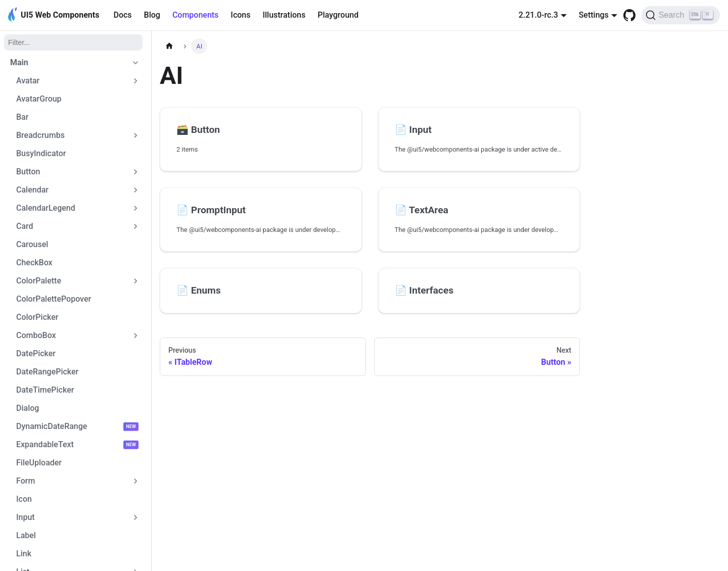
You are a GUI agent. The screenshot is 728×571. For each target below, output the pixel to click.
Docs (122, 15)
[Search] (681, 15)
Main (19, 62)
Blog (152, 15)
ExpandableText (45, 444)
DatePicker (36, 353)
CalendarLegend (46, 208)
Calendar (32, 190)
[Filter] (73, 42)
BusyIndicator (41, 153)
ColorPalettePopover (54, 299)
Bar (22, 117)
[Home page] (169, 46)
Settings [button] (594, 15)
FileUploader (39, 463)
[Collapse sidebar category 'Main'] (135, 63)
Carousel (32, 244)
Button (28, 172)
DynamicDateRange (52, 426)
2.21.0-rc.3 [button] (538, 15)
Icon (24, 499)
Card (25, 226)
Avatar (28, 81)
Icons (240, 15)
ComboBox (36, 335)
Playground (338, 15)
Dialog (28, 408)
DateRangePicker (47, 372)
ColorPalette (39, 281)
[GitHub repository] (629, 15)
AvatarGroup (39, 99)
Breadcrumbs (40, 135)
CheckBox (34, 263)
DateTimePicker (45, 390)
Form (26, 481)
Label (26, 535)
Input (26, 517)
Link (24, 554)
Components (195, 15)
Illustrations (284, 15)
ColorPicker (37, 317)
